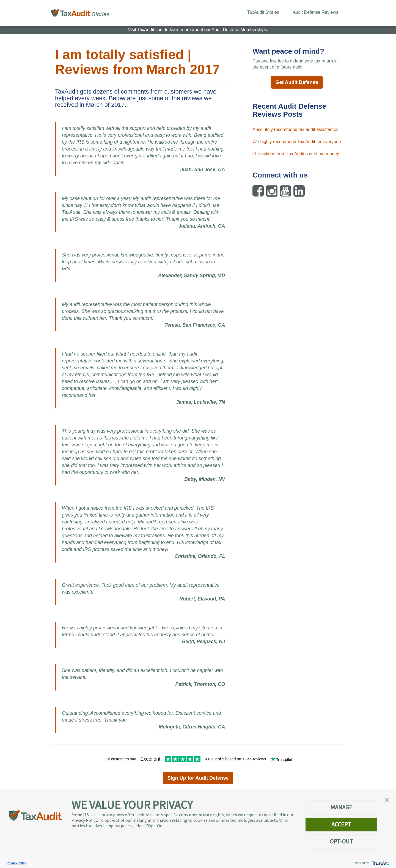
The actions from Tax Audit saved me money (296, 154)
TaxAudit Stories (263, 12)
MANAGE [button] (341, 807)
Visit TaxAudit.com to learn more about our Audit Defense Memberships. (198, 30)
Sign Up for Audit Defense (198, 778)
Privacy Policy (16, 863)
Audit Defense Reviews (316, 12)
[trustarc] (380, 863)
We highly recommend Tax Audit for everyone (297, 142)
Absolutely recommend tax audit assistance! (295, 129)
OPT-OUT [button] (341, 841)
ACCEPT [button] (341, 824)
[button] (387, 799)
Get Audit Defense (297, 82)
